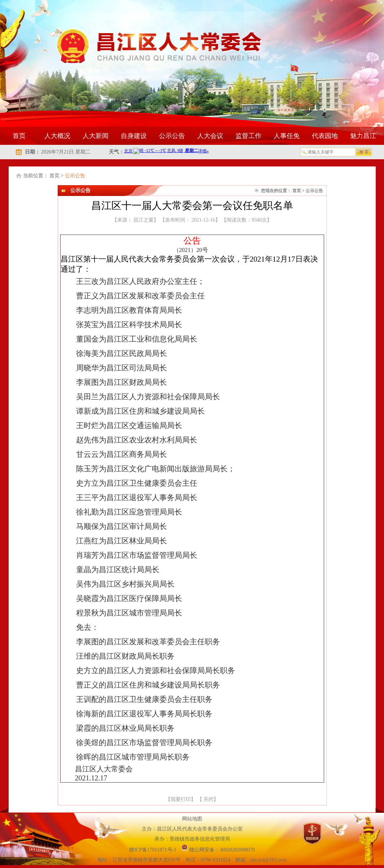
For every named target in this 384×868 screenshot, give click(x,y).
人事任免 (287, 136)
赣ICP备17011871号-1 (153, 850)
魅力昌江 (363, 136)
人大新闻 (96, 136)
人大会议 (210, 136)
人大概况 (57, 136)
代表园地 (325, 136)
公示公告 (172, 136)
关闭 (208, 799)
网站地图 (192, 819)
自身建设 (134, 136)
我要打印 (181, 799)
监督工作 (248, 136)
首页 (19, 136)
